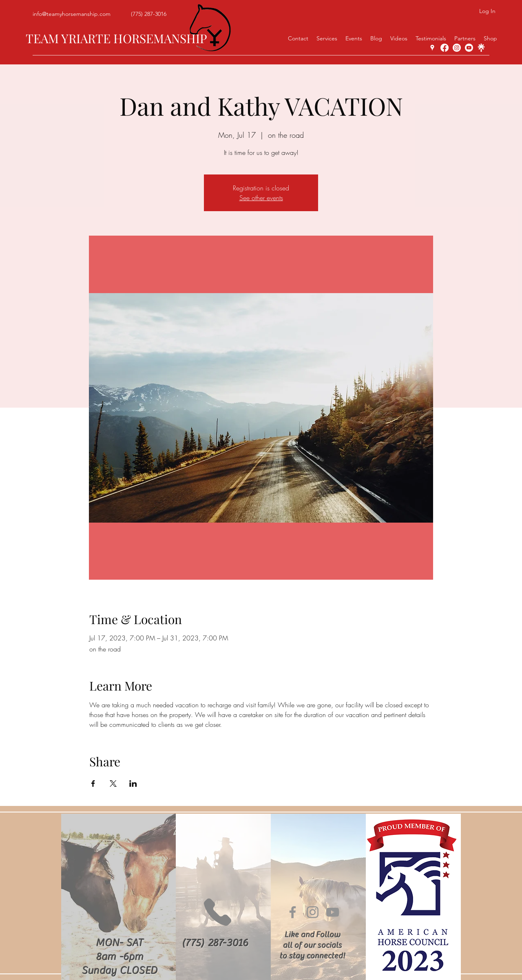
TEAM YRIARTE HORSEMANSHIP (116, 38)
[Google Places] (432, 48)
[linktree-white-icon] (481, 48)
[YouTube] (469, 48)
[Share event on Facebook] (93, 784)
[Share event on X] (113, 784)
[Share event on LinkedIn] (133, 784)
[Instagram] (457, 48)
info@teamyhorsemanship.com (72, 14)
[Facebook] (445, 48)
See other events (261, 198)
